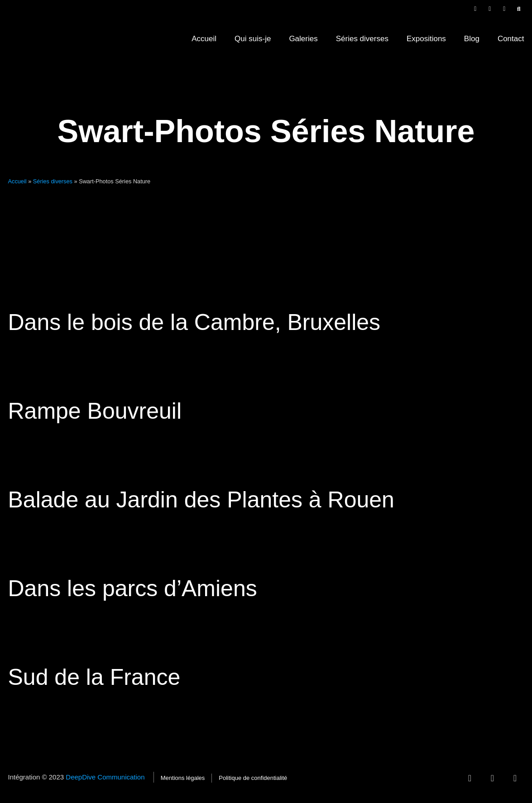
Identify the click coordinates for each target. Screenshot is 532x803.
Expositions (426, 39)
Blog (472, 39)
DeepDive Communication (106, 777)
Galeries (303, 39)
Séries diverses (362, 39)
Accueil (204, 39)
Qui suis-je (253, 39)
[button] (519, 9)
